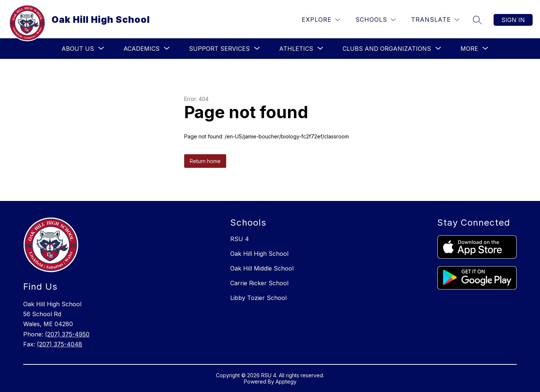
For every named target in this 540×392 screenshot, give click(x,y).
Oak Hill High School (259, 254)
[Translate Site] (435, 20)
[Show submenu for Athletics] (296, 49)
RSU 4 (240, 239)
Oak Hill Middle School (262, 268)
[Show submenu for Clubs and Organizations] (387, 49)
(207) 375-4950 (67, 334)
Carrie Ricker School (259, 283)
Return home (205, 161)
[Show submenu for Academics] (141, 49)
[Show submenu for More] (469, 49)
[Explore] (321, 20)
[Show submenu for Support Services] (219, 49)
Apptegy (286, 382)
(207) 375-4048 (59, 344)
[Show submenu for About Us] (78, 49)
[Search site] (477, 20)
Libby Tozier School (258, 298)
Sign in (513, 20)
